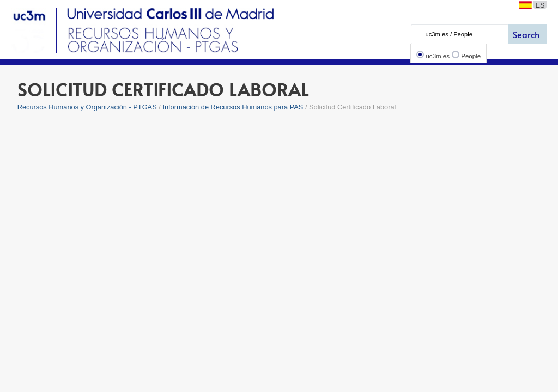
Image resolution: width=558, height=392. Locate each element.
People (471, 56)
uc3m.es (438, 56)
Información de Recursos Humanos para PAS (233, 107)
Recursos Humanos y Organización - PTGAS (87, 107)
